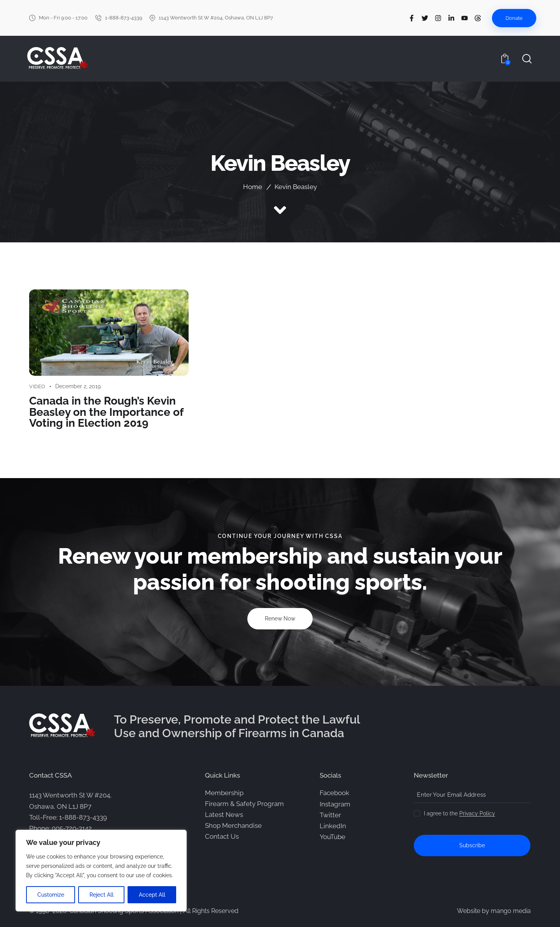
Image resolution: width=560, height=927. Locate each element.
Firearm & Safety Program (244, 803)
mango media (511, 910)
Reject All (101, 895)
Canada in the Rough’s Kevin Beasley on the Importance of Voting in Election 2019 (106, 412)
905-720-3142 (72, 828)
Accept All (152, 895)
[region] (101, 871)
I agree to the (459, 813)
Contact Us (222, 836)
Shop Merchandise (233, 825)
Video (37, 386)
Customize (51, 895)
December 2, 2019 (78, 386)
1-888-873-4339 (83, 817)
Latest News (224, 814)
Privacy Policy (477, 813)
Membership (224, 792)
